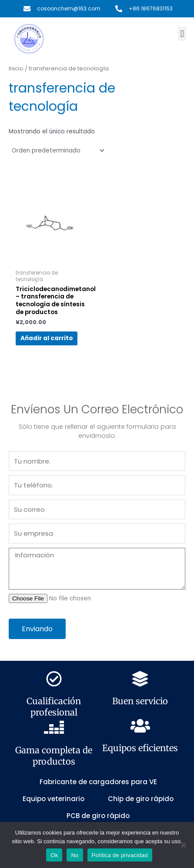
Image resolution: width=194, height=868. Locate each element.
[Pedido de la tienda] (58, 151)
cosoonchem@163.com (69, 8)
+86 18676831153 (151, 8)
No (75, 855)
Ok (54, 855)
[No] (183, 845)
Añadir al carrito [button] (47, 338)
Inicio (16, 68)
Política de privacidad (120, 855)
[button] (182, 34)
